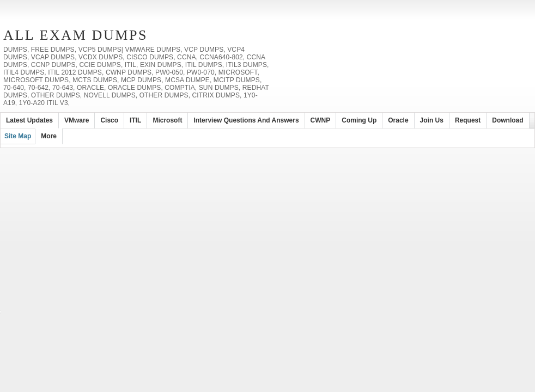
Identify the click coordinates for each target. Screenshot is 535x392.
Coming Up (359, 120)
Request (468, 120)
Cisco (109, 120)
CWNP (321, 120)
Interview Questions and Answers (246, 120)
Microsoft (167, 120)
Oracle (398, 120)
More (49, 136)
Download (507, 120)
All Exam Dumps (75, 35)
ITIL (135, 120)
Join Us (432, 120)
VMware (77, 120)
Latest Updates (29, 120)
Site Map (18, 136)
